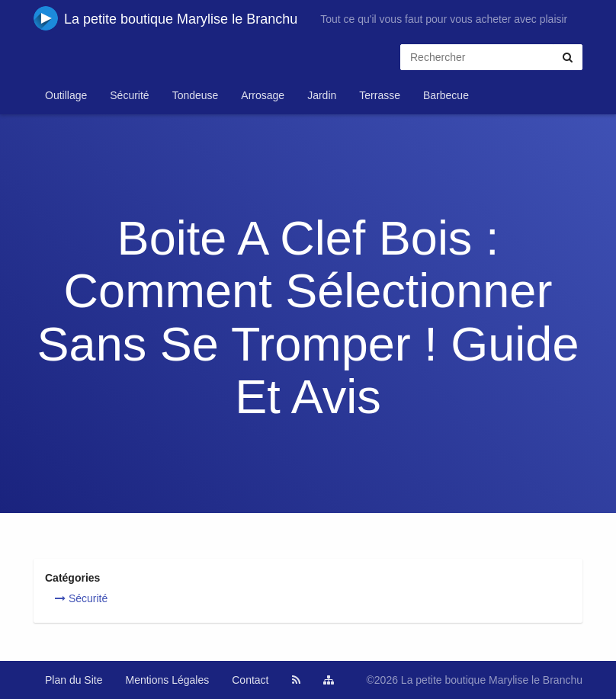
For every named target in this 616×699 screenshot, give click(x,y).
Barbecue (446, 95)
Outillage (66, 95)
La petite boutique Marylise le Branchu (165, 18)
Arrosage (263, 95)
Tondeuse (196, 95)
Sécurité (129, 95)
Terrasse (380, 95)
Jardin (322, 95)
